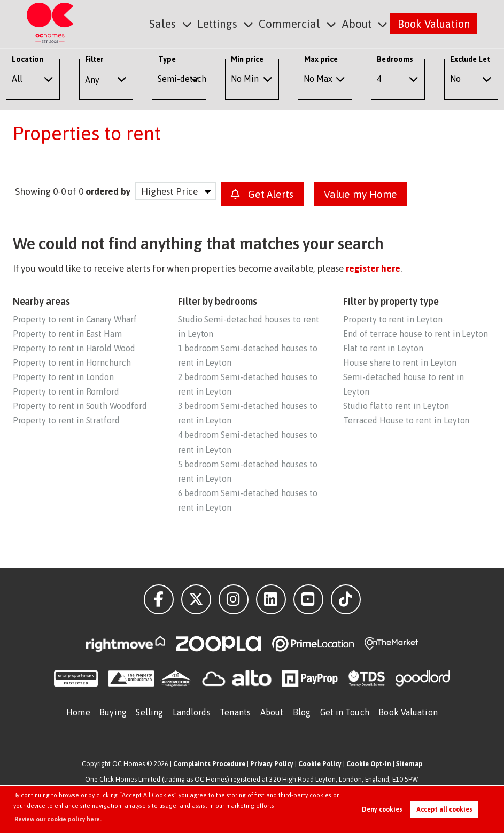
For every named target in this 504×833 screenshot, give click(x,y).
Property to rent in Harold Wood (74, 348)
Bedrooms (395, 59)
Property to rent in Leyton (393, 319)
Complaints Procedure (209, 764)
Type (167, 59)
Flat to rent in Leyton (383, 348)
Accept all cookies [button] (444, 809)
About (357, 23)
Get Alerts (262, 194)
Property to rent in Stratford (66, 420)
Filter (94, 59)
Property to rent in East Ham (68, 334)
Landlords (192, 712)
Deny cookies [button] (382, 809)
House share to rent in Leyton (400, 362)
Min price (247, 59)
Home (78, 712)
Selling (149, 712)
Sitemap (409, 764)
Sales (170, 23)
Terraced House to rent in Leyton (406, 420)
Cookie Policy (320, 764)
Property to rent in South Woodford (80, 406)
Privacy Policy (272, 764)
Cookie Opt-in (369, 764)
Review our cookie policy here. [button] (58, 819)
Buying (113, 712)
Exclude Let (470, 59)
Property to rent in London (64, 377)
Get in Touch (345, 712)
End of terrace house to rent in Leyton (416, 334)
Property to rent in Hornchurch (72, 362)
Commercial (293, 23)
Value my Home (360, 194)
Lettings (223, 23)
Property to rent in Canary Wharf (75, 319)
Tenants (235, 712)
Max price (321, 59)
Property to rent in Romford (66, 391)
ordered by (108, 191)
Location (28, 59)
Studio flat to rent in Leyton (396, 406)
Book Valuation (434, 23)
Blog (302, 712)
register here (373, 268)
